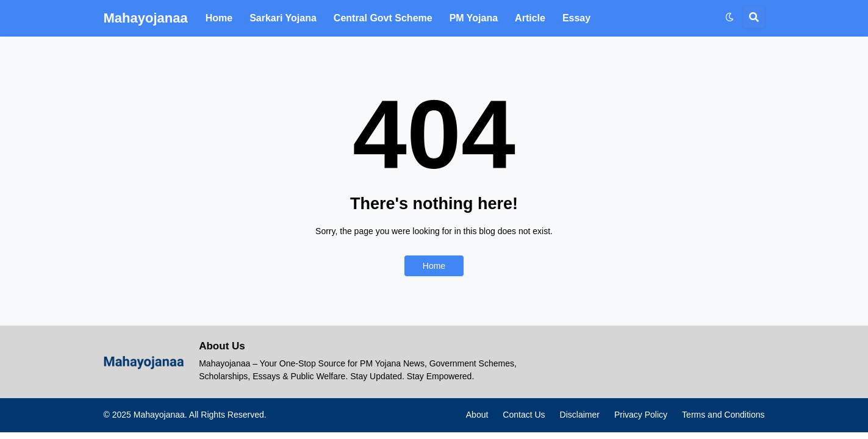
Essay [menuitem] (576, 18)
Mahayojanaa (146, 18)
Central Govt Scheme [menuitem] (383, 18)
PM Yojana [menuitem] (474, 18)
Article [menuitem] (530, 18)
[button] (730, 17)
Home (434, 266)
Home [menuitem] (219, 18)
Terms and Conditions (723, 415)
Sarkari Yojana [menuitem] (283, 18)
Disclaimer (580, 415)
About (477, 415)
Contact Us (524, 415)
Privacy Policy (641, 415)
